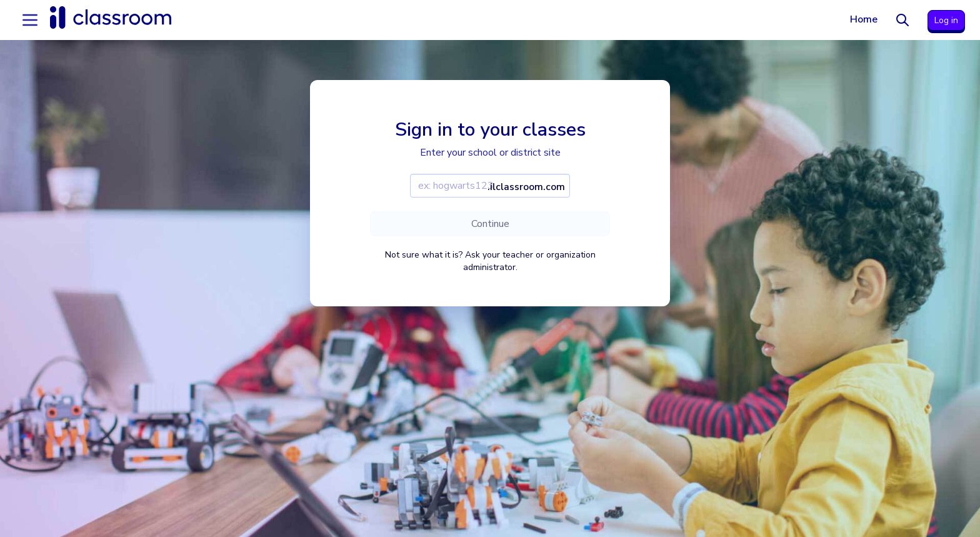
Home (864, 19)
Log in (946, 20)
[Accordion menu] (30, 20)
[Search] (902, 20)
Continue (490, 224)
